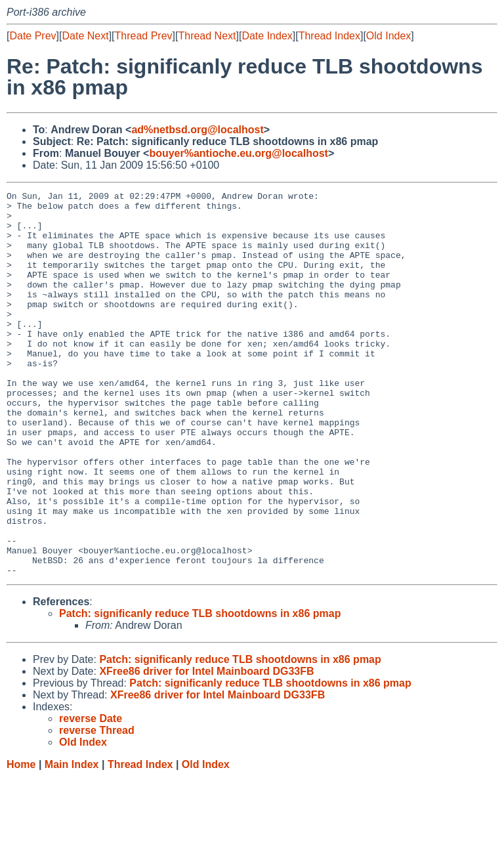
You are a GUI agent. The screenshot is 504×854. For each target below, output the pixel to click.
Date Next (85, 36)
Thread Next (207, 36)
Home (21, 841)
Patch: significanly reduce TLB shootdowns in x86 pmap (200, 690)
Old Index (388, 36)
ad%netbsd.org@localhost (197, 130)
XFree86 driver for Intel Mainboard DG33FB (206, 748)
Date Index (267, 36)
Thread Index (329, 36)
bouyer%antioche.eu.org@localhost (239, 153)
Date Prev (32, 36)
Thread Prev (144, 36)
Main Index (72, 841)
